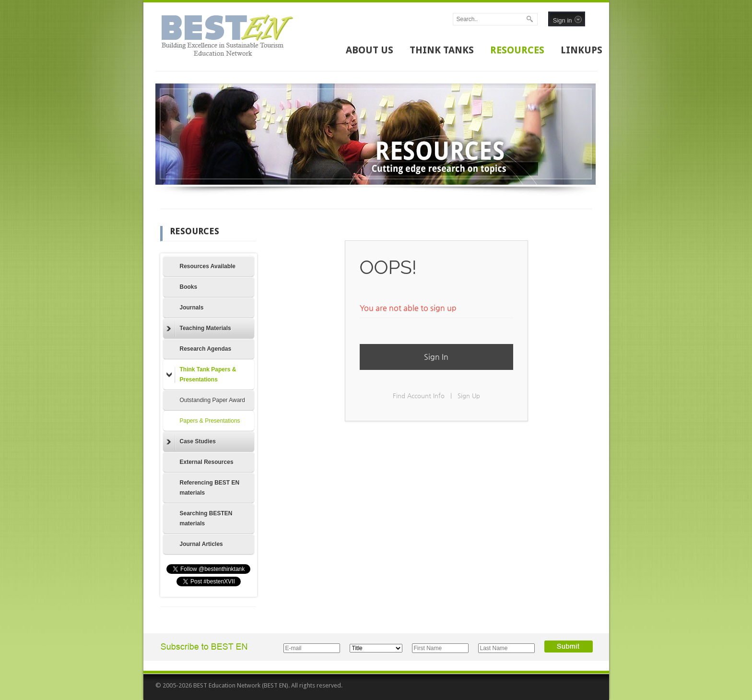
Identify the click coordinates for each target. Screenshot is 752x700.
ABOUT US (370, 50)
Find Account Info (419, 396)
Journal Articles (201, 544)
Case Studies (191, 442)
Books (189, 287)
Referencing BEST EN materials (210, 488)
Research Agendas (206, 349)
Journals (192, 308)
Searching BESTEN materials (206, 518)
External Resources (207, 462)
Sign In (436, 357)
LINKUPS (582, 50)
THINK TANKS (442, 50)
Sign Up (469, 396)
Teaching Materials (199, 329)
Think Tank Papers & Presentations (201, 374)
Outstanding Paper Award (213, 400)
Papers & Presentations (210, 421)
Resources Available (208, 266)
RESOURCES (517, 50)
